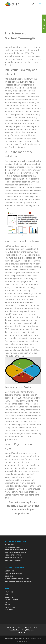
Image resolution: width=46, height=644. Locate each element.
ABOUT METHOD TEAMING (13, 574)
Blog (35, 627)
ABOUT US (22, 632)
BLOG (6, 595)
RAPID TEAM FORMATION (13, 560)
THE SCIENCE (9, 576)
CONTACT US (9, 610)
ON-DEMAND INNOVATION (13, 558)
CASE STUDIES (9, 597)
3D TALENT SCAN (10, 545)
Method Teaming (24, 627)
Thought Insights (28, 630)
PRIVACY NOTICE (10, 607)
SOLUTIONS (11, 627)
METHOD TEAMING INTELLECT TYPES (17, 579)
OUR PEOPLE (9, 592)
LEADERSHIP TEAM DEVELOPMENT (16, 550)
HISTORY (7, 602)
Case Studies (14, 630)
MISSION (7, 605)
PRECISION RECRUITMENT (13, 555)
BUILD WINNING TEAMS (12, 547)
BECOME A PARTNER (11, 600)
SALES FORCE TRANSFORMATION (15, 552)
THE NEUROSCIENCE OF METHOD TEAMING (19, 581)
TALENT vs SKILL (10, 571)
